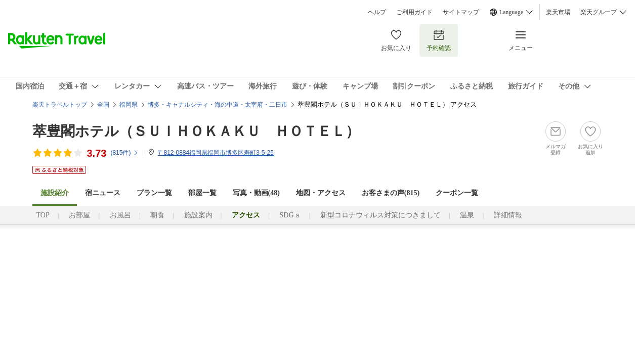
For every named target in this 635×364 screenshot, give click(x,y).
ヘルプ (377, 12)
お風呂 (120, 215)
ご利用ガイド (414, 12)
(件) (124, 153)
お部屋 (79, 215)
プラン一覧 (154, 193)
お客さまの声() (391, 193)
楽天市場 (558, 12)
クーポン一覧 (457, 193)
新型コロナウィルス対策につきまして (380, 215)
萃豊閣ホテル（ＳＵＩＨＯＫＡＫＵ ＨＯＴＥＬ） (196, 131)
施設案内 (198, 215)
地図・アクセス (321, 193)
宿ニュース (103, 193)
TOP (43, 215)
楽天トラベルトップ (60, 105)
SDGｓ (290, 215)
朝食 (157, 215)
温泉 (467, 215)
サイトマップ (461, 12)
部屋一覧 (202, 193)
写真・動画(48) (256, 193)
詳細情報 (508, 215)
